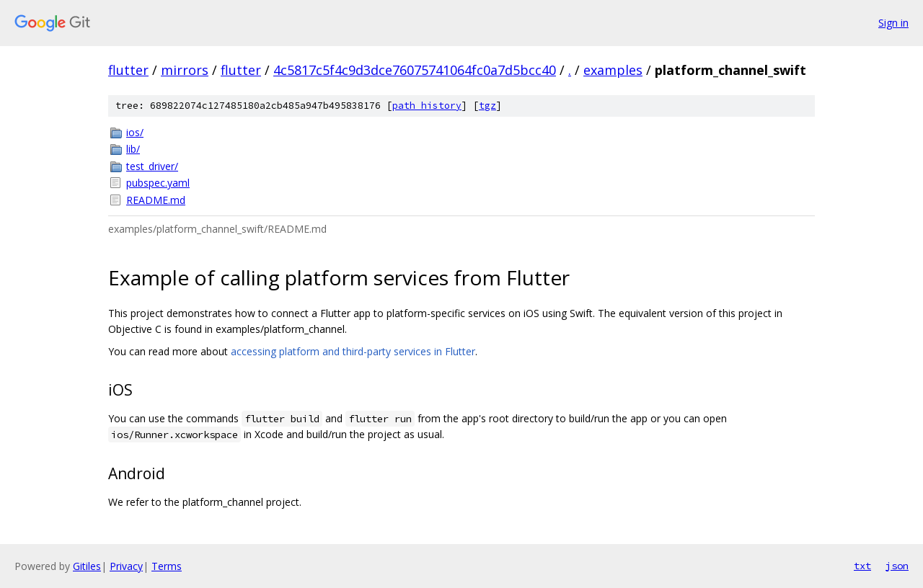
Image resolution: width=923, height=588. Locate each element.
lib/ (133, 149)
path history (427, 106)
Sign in (893, 23)
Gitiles (87, 566)
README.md (156, 200)
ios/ (135, 132)
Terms (167, 566)
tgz (487, 106)
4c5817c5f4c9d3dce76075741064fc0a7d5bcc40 (415, 70)
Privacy (126, 566)
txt (862, 566)
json (897, 566)
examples (613, 70)
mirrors (185, 70)
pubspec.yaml (158, 183)
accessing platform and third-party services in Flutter (353, 351)
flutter (128, 70)
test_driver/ (152, 166)
